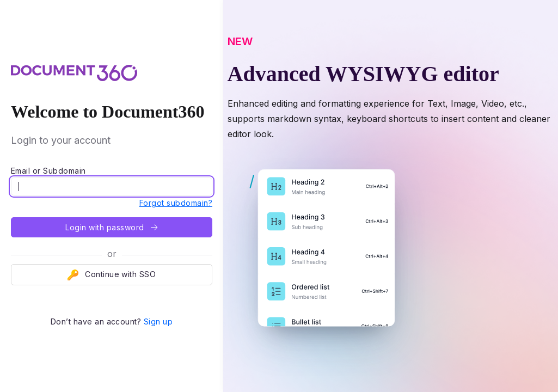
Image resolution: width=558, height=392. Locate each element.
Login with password (111, 227)
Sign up (158, 321)
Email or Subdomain (48, 171)
